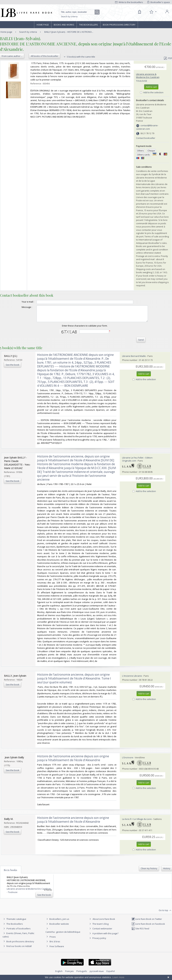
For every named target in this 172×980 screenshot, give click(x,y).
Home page (43, 25)
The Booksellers (89, 25)
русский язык (97, 974)
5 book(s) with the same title (79, 57)
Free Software (57, 949)
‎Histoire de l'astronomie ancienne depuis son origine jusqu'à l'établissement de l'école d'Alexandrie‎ (73, 823)
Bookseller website (57, 927)
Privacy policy (97, 941)
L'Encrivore (128, 760)
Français (69, 974)
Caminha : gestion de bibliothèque (63, 935)
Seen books (10, 873)
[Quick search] (78, 12)
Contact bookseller (146, 138)
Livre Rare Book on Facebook (148, 927)
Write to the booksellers (129, 2)
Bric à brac (55, 944)
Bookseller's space (159, 2)
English (59, 974)
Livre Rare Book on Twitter (147, 922)
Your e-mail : (21, 302)
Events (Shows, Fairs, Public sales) (18, 938)
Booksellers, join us (57, 922)
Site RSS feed (140, 932)
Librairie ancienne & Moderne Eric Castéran (148, 76)
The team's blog (99, 927)
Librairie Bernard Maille (134, 359)
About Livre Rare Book (104, 922)
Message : (20, 307)
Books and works (64, 25)
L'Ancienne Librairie (132, 679)
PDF (168, 58)
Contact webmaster (100, 932)
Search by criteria (69, 17)
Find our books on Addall (17, 949)
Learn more (118, 977)
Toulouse (142, 81)
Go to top (165, 913)
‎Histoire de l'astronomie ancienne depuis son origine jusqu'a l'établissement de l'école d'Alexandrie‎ (73, 761)
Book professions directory (119, 25)
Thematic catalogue (14, 922)
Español (111, 974)
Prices (53, 940)
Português (82, 974)
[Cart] (139, 12)
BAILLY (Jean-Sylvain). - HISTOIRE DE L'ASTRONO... (69, 32)
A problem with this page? (103, 936)
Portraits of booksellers (19, 932)
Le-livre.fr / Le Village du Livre (137, 822)
